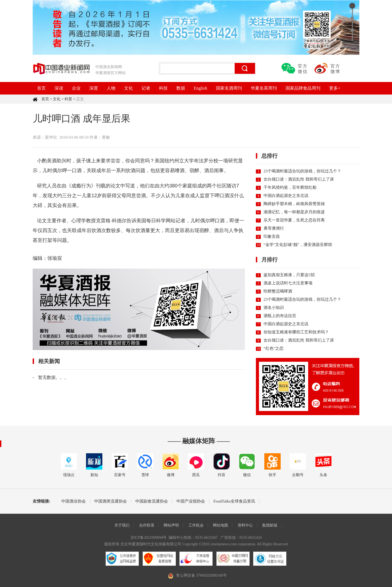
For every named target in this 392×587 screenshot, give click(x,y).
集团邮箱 (270, 525)
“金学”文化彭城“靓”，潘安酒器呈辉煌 (298, 245)
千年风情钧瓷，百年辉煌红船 (290, 187)
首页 (41, 88)
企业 (76, 88)
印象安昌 (272, 236)
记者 (146, 88)
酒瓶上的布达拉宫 (280, 316)
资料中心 (245, 525)
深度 (94, 88)
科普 (68, 99)
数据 (181, 88)
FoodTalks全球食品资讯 (234, 501)
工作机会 (196, 525)
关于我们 (122, 525)
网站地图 (220, 525)
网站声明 (171, 525)
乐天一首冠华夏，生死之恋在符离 (294, 220)
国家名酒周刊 (229, 88)
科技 (163, 88)
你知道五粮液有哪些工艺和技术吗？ (296, 332)
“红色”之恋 (273, 348)
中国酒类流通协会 (111, 501)
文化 (128, 88)
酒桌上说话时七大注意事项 (288, 283)
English (200, 88)
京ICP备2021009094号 (149, 538)
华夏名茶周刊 (264, 88)
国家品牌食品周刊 (303, 88)
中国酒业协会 (73, 501)
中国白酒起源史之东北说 (286, 196)
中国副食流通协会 (152, 501)
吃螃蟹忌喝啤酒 (278, 291)
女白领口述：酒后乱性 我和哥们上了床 (299, 179)
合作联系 (147, 525)
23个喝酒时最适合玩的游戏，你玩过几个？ (302, 171)
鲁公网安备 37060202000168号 (201, 575)
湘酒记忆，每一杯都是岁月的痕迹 (294, 212)
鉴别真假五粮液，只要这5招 (289, 275)
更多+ (335, 88)
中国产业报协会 (191, 501)
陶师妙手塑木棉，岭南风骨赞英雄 (294, 204)
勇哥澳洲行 (274, 228)
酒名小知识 (274, 308)
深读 (59, 88)
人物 (111, 88)
